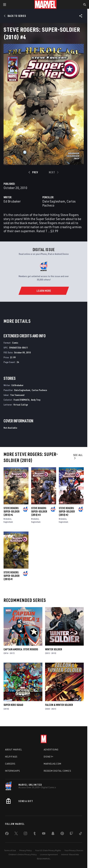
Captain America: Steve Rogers (21, 649)
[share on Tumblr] (35, 834)
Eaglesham (8, 522)
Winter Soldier (54, 649)
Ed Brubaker (12, 201)
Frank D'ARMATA (22, 400)
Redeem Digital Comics (57, 771)
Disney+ (49, 757)
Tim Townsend (17, 395)
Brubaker (7, 519)
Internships (13, 771)
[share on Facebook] (7, 834)
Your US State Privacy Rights (48, 850)
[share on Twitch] (71, 834)
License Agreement (49, 854)
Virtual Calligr (21, 405)
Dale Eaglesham (54, 201)
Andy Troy (36, 400)
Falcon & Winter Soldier (59, 705)
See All (78, 456)
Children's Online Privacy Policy (23, 854)
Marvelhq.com (52, 764)
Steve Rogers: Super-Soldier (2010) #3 (39, 511)
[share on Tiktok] (81, 834)
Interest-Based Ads (70, 854)
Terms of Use (10, 850)
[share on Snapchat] (53, 834)
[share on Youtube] (44, 834)
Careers (10, 764)
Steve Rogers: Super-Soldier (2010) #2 (67, 511)
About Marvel (14, 750)
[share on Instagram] (25, 834)
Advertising (51, 750)
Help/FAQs (11, 757)
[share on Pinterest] (62, 834)
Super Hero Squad (13, 705)
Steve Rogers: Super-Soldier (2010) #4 (12, 511)
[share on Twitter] (16, 834)
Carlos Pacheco (39, 390)
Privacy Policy (26, 850)
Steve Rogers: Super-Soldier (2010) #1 (12, 576)
